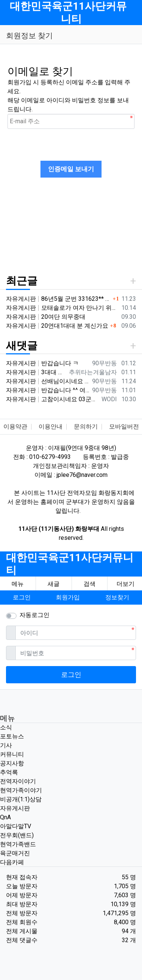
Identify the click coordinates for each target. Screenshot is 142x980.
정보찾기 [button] (117, 597)
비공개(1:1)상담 (21, 799)
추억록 (9, 772)
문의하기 (86, 427)
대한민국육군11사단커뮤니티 (68, 13)
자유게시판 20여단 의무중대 (46, 317)
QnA (5, 817)
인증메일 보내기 (71, 169)
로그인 (71, 674)
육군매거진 (15, 853)
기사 (6, 745)
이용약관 (15, 427)
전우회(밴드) (17, 835)
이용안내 (51, 427)
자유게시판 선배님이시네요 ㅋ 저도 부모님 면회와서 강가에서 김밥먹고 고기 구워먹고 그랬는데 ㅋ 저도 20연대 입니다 (48, 381)
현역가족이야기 (21, 790)
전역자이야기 (18, 781)
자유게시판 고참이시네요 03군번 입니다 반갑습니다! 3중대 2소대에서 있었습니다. (52, 399)
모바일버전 (124, 427)
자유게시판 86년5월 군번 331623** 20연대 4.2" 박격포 (58, 299)
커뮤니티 (12, 754)
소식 (6, 727)
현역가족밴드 (18, 844)
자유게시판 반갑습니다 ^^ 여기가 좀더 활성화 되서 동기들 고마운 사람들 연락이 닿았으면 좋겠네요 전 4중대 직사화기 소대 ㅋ (48, 390)
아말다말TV (16, 826)
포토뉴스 (12, 736)
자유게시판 (15, 808)
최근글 (22, 281)
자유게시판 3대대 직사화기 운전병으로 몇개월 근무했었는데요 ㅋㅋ (36, 372)
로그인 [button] (22, 597)
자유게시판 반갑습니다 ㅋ (42, 363)
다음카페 (12, 862)
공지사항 (12, 763)
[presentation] (64, 143)
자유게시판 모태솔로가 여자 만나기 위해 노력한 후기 (62, 308)
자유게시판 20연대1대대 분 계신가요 (57, 326)
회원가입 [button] (68, 597)
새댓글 (22, 346)
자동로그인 (34, 615)
